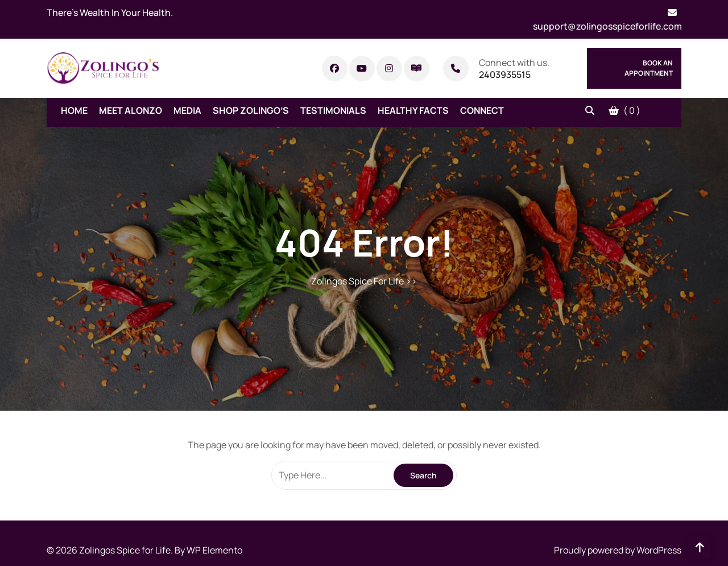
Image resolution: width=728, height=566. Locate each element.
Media (187, 110)
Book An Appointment (649, 68)
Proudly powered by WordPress (618, 550)
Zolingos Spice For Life (357, 281)
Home (74, 110)
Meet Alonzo (131, 110)
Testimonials (333, 110)
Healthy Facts (413, 110)
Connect (482, 110)
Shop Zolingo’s (251, 110)
